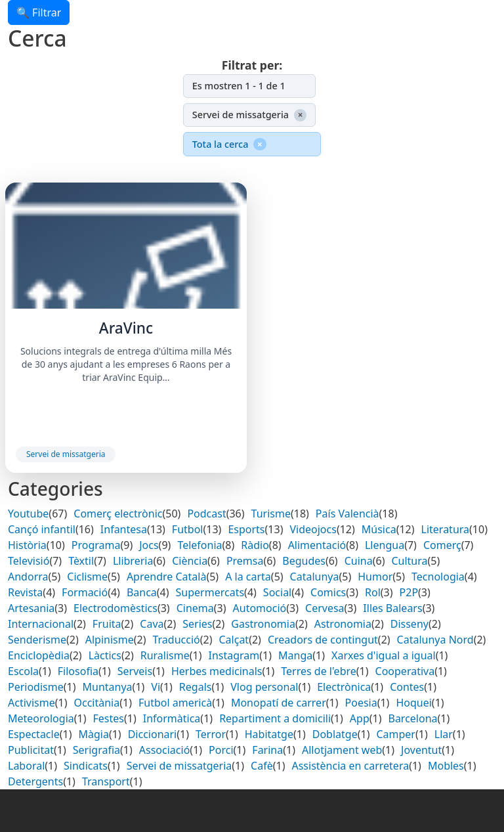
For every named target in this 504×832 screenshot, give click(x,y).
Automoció (260, 608)
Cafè (262, 766)
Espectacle (34, 734)
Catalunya (315, 577)
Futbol (188, 529)
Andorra (28, 577)
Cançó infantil (42, 529)
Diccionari (153, 734)
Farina (267, 750)
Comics (328, 592)
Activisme (31, 703)
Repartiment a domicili (275, 718)
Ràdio (255, 545)
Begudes (304, 561)
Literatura (446, 529)
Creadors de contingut (323, 640)
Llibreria (133, 561)
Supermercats (210, 592)
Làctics (105, 655)
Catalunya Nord (435, 640)
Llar (444, 734)
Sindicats (86, 766)
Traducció (176, 640)
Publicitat (31, 750)
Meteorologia (41, 718)
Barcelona (412, 718)
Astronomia (343, 624)
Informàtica (172, 718)
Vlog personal (264, 687)
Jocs (149, 545)
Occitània (96, 703)
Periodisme (36, 687)
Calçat (234, 640)
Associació (165, 750)
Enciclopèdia (39, 655)
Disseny (409, 624)
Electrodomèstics (115, 608)
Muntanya (108, 687)
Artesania (31, 608)
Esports (246, 529)
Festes (109, 718)
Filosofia (78, 671)
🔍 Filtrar (39, 12)
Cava (152, 624)
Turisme (271, 514)
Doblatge (335, 734)
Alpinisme (110, 640)
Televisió (29, 561)
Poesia (361, 703)
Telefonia (199, 545)
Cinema (195, 608)
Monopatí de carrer (279, 703)
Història (27, 545)
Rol (373, 592)
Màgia (93, 734)
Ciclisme (87, 577)
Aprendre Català (167, 577)
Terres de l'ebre (319, 671)
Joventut (421, 750)
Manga (295, 655)
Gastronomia (263, 624)
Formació (85, 592)
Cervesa (325, 608)
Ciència (190, 561)
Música (379, 529)
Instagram (234, 655)
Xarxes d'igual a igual (384, 655)
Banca (142, 592)
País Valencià (347, 514)
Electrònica (344, 687)
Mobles (446, 766)
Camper (396, 734)
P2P (409, 592)
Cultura (409, 561)
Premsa (245, 561)
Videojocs (313, 529)
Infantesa (124, 529)
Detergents (35, 781)
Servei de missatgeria (66, 454)
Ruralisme (165, 655)
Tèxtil (81, 561)
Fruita (107, 624)
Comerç (442, 545)
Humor (375, 577)
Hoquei (413, 703)
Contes (407, 687)
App (360, 718)
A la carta (248, 577)
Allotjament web (342, 750)
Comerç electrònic (118, 514)
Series (197, 624)
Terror (211, 734)
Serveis (135, 671)
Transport (106, 781)
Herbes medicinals (217, 671)
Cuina (359, 561)
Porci (221, 750)
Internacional (41, 624)
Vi (156, 687)
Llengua (385, 545)
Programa (96, 545)
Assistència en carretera (350, 766)
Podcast (206, 514)
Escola (23, 671)
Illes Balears (392, 608)
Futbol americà (175, 703)
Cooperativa (405, 671)
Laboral (26, 766)
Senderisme (37, 640)
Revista (25, 592)
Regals (196, 687)
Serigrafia (96, 750)
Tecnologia (438, 577)
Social (277, 592)
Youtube (28, 514)
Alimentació (317, 545)
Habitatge (269, 734)
